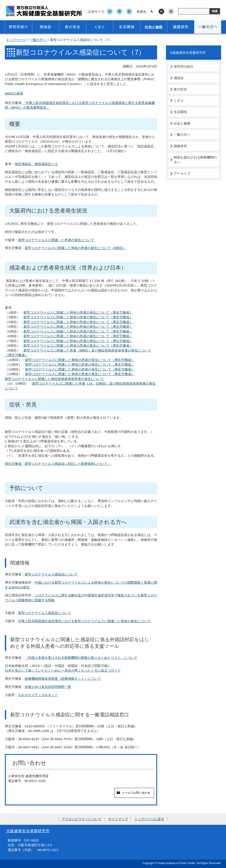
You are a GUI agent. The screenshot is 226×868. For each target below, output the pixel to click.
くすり (179, 101)
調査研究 (180, 146)
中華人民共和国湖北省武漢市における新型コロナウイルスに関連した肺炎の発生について (84, 621)
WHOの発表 (14, 93)
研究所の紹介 (184, 66)
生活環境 (180, 112)
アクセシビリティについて (82, 819)
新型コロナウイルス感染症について (51, 574)
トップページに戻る (149, 819)
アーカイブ (182, 173)
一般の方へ (38, 40)
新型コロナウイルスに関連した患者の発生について (56, 240)
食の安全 (180, 89)
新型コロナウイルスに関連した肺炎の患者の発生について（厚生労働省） (78, 312)
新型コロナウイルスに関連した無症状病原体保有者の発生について (55, 379)
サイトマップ (118, 819)
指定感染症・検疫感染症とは (36, 164)
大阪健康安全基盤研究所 (28, 831)
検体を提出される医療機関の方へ (195, 160)
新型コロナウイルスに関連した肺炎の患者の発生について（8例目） (75, 248)
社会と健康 (182, 123)
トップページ (16, 40)
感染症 (179, 78)
